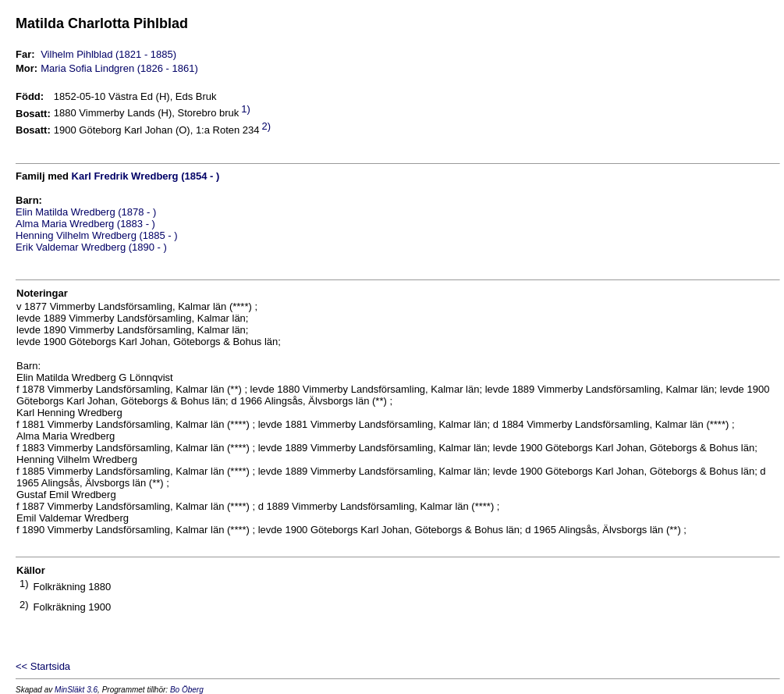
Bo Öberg (187, 690)
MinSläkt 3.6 (76, 690)
